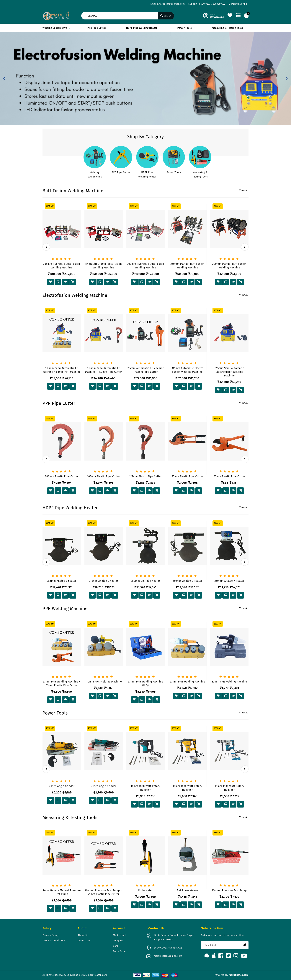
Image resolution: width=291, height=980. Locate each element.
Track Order (120, 951)
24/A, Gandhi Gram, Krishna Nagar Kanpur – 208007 (174, 937)
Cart (115, 946)
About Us (83, 935)
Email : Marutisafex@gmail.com (168, 4)
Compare (118, 940)
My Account (120, 935)
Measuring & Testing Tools (227, 28)
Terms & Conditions (54, 940)
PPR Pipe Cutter (97, 28)
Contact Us (84, 940)
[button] (4, 79)
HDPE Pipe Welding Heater (142, 28)
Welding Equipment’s (56, 28)
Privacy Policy (51, 935)
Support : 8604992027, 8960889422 (207, 4)
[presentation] (46, 247)
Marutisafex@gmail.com (168, 956)
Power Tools (185, 28)
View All (244, 190)
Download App (238, 4)
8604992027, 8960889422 (168, 948)
